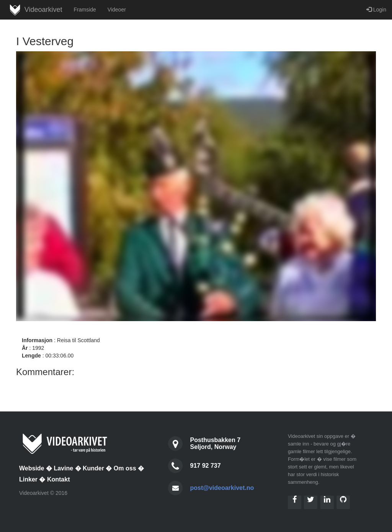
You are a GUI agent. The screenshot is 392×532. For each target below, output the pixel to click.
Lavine (63, 468)
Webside (32, 468)
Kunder (93, 468)
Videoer (117, 10)
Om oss (125, 468)
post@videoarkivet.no (222, 488)
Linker (28, 479)
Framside (85, 10)
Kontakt (59, 479)
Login (376, 10)
